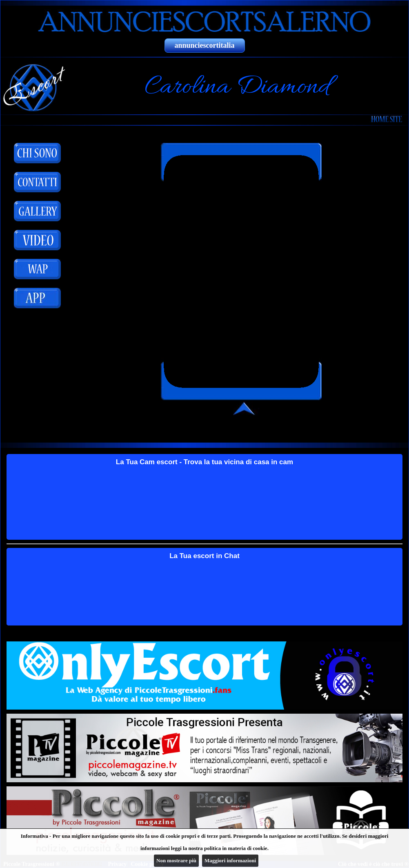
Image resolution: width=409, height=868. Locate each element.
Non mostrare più (176, 860)
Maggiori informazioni (230, 860)
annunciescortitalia (205, 45)
